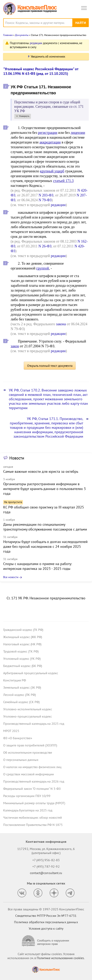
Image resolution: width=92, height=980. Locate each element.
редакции (36, 43)
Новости (17, 458)
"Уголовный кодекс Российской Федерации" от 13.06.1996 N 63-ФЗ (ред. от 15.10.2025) (41, 71)
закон (15, 346)
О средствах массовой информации (29, 774)
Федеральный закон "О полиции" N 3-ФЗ (32, 789)
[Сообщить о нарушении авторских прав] (46, 941)
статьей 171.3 (63, 181)
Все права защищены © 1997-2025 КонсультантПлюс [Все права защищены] (46, 909)
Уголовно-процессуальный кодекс (28, 716)
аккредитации (50, 142)
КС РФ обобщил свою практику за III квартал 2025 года (44, 510)
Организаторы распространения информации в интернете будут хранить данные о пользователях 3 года (44, 489)
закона (61, 324)
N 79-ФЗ (45, 200)
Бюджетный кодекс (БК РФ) (23, 666)
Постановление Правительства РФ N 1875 (33, 825)
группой (42, 268)
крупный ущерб (52, 171)
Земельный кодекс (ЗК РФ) (22, 687)
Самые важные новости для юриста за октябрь (41, 471)
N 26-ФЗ (45, 246)
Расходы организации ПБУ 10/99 (27, 796)
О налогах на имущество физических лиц (32, 767)
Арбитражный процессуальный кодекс (31, 673)
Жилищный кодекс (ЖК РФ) (23, 637)
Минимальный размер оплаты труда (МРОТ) (34, 803)
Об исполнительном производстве (28, 752)
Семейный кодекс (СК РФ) (21, 702)
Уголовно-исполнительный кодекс (28, 709)
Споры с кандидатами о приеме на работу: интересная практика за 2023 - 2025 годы (38, 566)
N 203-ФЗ (46, 195)
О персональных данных (21, 760)
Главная (8, 35)
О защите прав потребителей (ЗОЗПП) (30, 745)
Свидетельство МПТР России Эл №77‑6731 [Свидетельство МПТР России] (46, 916)
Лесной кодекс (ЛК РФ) (19, 695)
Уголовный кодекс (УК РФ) (22, 659)
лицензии (78, 133)
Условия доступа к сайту (46, 928)
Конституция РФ (15, 680)
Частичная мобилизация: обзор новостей (33, 817)
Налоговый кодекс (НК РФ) (22, 644)
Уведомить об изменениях (48, 56)
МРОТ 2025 (11, 731)
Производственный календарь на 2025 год (34, 724)
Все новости (11, 577)
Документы (22, 35)
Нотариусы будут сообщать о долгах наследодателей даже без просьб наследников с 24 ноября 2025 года (45, 546)
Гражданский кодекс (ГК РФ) (23, 630)
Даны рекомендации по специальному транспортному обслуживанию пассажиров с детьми (45, 527)
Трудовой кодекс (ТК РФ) (21, 651)
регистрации (48, 133)
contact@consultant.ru (46, 873)
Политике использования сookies (60, 958)
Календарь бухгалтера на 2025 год (28, 810)
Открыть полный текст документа (50, 366)
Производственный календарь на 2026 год (34, 781)
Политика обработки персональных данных (46, 922)
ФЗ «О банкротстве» (18, 738)
